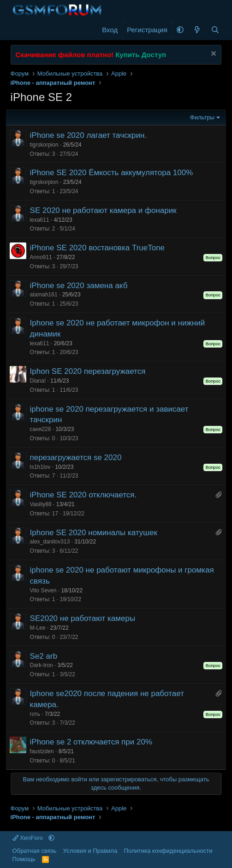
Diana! (38, 381)
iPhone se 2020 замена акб (79, 286)
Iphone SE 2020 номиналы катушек (94, 533)
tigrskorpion (44, 145)
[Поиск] (215, 30)
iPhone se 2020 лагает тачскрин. (88, 135)
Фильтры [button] (202, 117)
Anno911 (41, 257)
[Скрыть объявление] (212, 55)
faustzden (42, 751)
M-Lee (38, 628)
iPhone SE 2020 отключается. (83, 495)
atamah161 (44, 295)
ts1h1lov (40, 467)
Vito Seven (43, 590)
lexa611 (40, 220)
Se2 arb (44, 656)
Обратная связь (35, 851)
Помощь (24, 859)
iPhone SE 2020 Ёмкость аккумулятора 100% (112, 173)
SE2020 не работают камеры (83, 618)
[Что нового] (197, 30)
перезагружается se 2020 (76, 458)
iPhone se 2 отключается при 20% (91, 742)
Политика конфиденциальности (168, 851)
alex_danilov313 (50, 542)
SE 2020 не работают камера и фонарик (103, 210)
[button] (180, 30)
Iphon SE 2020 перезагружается (88, 371)
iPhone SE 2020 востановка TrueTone (98, 248)
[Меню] (19, 30)
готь (35, 714)
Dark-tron (42, 665)
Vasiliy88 (41, 504)
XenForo (29, 838)
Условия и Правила (90, 851)
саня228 (41, 429)
